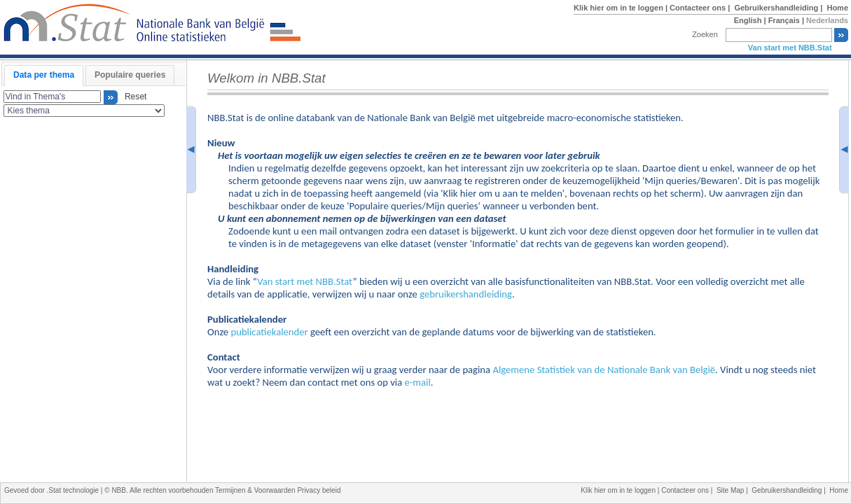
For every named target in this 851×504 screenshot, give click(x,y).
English (748, 20)
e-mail (418, 382)
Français (784, 20)
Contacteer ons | (701, 8)
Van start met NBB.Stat (790, 48)
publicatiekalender (269, 332)
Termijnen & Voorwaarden (256, 490)
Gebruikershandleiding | (779, 8)
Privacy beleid (319, 490)
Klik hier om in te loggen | (622, 8)
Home (837, 8)
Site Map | (734, 490)
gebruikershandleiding (466, 294)
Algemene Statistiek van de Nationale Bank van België (604, 370)
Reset (133, 97)
